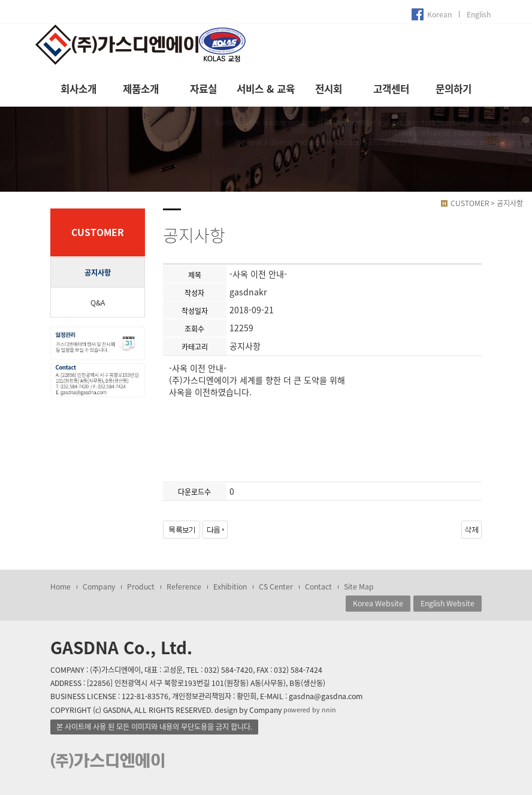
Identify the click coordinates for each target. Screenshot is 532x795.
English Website (448, 603)
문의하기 (454, 89)
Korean (439, 14)
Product (141, 587)
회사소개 (78, 89)
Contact (318, 587)
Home (61, 587)
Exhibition (230, 587)
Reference (184, 587)
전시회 (329, 89)
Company (99, 587)
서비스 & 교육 (266, 89)
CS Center (276, 587)
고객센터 (391, 89)
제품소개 (141, 89)
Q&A (98, 303)
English (479, 14)
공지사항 (98, 273)
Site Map (359, 587)
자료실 (203, 89)
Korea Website (378, 603)
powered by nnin (310, 710)
